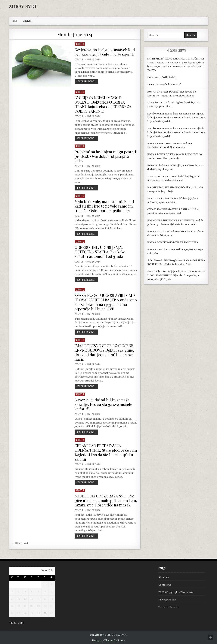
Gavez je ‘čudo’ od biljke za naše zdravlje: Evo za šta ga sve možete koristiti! (103, 404)
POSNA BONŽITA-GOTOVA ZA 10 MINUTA (173, 242)
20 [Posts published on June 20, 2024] (32, 606)
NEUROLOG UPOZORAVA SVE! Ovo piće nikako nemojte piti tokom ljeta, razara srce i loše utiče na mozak (106, 500)
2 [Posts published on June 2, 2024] (52, 584)
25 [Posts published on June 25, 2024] (19, 613)
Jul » (21, 623)
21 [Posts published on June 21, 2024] (39, 606)
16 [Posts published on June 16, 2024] (52, 599)
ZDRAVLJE (28, 21)
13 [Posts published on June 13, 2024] (32, 599)
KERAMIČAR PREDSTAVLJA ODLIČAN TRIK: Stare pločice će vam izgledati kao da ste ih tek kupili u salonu (106, 452)
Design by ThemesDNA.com (108, 640)
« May (13, 623)
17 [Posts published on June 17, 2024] (12, 606)
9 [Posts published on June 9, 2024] (52, 592)
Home (15, 21)
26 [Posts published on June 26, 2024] (25, 613)
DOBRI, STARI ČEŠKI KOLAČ (164, 85)
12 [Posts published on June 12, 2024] (25, 599)
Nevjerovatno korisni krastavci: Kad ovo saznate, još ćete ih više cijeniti (105, 52)
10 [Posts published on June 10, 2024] (12, 599)
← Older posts (21, 543)
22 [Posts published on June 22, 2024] (45, 606)
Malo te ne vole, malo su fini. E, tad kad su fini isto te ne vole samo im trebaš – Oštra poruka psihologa (104, 206)
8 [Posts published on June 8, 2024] (45, 592)
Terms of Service (169, 607)
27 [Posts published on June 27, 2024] (32, 613)
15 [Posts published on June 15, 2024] (45, 599)
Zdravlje (79, 59)
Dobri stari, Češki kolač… (162, 77)
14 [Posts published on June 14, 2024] (38, 599)
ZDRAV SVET (23, 6)
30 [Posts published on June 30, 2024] (52, 613)
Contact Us (165, 585)
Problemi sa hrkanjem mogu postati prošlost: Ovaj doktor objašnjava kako (105, 156)
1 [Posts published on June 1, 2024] (45, 584)
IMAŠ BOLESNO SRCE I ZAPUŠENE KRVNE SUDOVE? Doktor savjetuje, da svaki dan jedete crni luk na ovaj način (105, 352)
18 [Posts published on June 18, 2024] (19, 606)
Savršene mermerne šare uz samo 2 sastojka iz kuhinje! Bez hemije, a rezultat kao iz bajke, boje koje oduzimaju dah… (176, 118)
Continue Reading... (87, 81)
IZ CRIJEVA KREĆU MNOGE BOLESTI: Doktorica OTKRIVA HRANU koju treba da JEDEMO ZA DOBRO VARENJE (103, 104)
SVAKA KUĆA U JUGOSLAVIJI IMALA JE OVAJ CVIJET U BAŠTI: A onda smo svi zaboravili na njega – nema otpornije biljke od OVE (106, 302)
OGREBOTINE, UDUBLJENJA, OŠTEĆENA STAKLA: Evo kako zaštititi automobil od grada (100, 252)
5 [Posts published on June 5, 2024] (25, 592)
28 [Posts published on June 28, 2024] (39, 613)
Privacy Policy (167, 600)
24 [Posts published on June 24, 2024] (12, 613)
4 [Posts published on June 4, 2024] (19, 592)
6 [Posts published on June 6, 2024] (32, 592)
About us (164, 577)
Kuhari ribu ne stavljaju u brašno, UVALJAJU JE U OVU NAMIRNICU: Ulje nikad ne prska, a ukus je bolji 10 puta (176, 275)
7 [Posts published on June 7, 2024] (39, 592)
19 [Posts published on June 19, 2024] (25, 606)
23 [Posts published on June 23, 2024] (52, 606)
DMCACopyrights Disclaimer (176, 592)
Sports (80, 44)
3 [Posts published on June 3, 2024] (12, 592)
